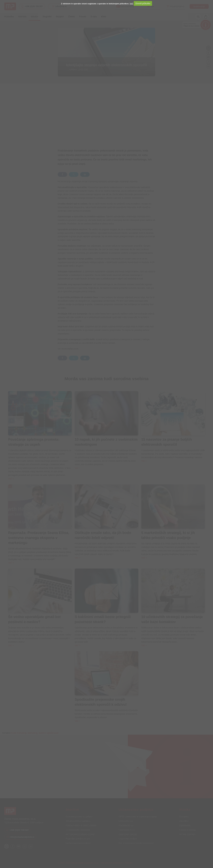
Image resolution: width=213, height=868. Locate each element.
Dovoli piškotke (143, 3)
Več (131, 3)
